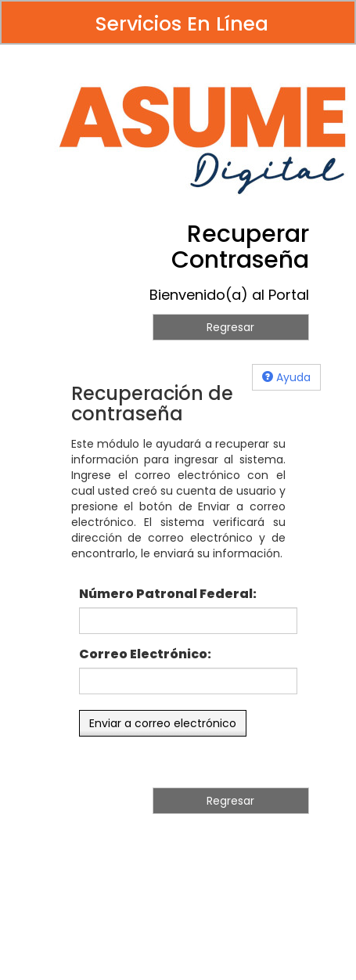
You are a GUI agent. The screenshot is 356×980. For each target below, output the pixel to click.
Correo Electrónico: (145, 654)
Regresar (230, 327)
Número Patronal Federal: (168, 594)
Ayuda (286, 377)
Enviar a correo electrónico (163, 723)
